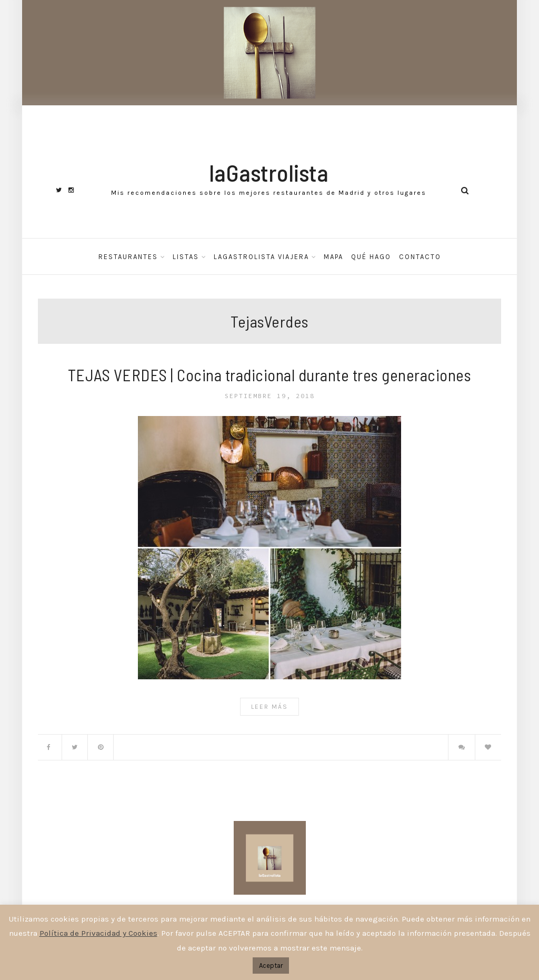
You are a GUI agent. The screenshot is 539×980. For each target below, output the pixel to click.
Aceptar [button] (271, 966)
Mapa (333, 257)
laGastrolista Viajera (261, 257)
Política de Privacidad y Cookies (98, 933)
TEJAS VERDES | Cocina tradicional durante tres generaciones (270, 375)
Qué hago (371, 257)
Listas (186, 257)
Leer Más (269, 707)
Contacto (420, 257)
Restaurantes (128, 257)
